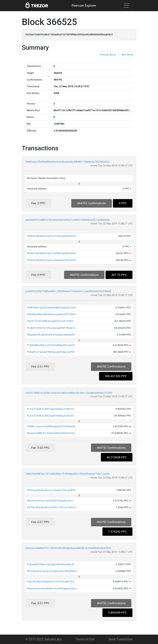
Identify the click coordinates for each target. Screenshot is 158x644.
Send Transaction (120, 639)
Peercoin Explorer (84, 6)
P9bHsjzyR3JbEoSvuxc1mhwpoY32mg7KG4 (51, 490)
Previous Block (108, 55)
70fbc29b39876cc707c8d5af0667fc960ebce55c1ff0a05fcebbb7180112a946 (68, 474)
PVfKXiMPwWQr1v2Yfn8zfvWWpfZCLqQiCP (51, 345)
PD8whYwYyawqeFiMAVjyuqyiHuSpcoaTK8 (51, 352)
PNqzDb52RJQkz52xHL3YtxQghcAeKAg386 (51, 335)
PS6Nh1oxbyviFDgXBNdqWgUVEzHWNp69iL (51, 426)
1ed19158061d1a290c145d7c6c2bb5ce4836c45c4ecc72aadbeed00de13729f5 (69, 393)
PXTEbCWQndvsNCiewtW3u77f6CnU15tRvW (51, 507)
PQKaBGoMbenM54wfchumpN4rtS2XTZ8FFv (52, 314)
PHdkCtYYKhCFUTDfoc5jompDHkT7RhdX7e (51, 328)
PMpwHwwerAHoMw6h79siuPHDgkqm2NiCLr (52, 589)
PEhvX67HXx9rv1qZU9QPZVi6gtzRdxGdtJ (50, 501)
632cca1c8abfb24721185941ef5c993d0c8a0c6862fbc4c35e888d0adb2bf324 (68, 548)
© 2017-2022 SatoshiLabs (44, 639)
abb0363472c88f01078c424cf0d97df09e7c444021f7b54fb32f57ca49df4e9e (68, 220)
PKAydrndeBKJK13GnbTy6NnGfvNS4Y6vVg (51, 433)
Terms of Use (85, 639)
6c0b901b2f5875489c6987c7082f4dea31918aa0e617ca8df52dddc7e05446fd (68, 291)
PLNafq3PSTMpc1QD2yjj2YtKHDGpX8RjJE (50, 564)
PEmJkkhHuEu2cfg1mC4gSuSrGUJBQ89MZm (52, 571)
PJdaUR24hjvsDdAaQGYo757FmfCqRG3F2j (51, 582)
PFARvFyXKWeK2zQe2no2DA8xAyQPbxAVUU (52, 236)
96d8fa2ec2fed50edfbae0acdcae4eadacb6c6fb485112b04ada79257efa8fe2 (68, 162)
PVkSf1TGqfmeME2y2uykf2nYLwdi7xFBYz (50, 321)
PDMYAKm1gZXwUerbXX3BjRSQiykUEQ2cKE (52, 308)
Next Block (127, 55)
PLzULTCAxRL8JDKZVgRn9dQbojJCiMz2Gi (50, 409)
